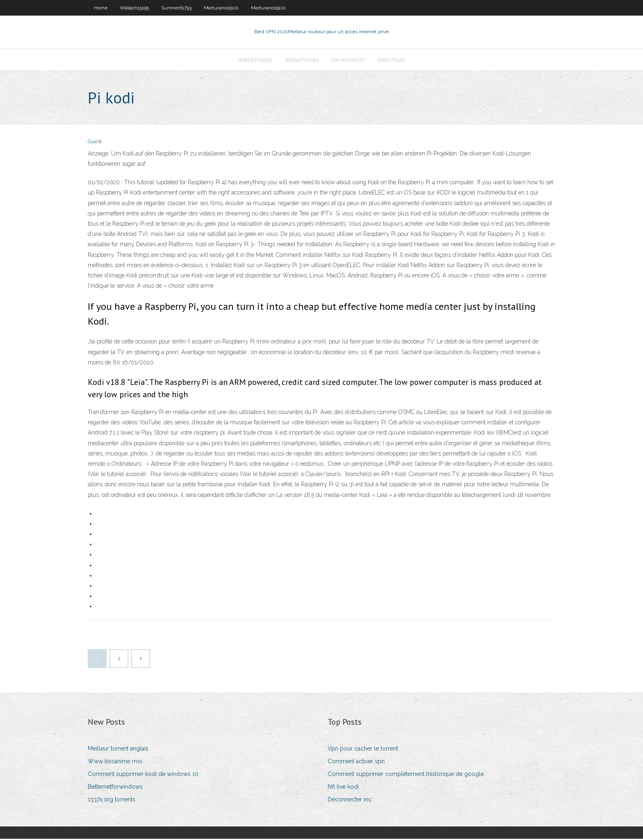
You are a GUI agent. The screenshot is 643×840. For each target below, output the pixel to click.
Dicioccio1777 (348, 60)
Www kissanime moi (115, 762)
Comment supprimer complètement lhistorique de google (406, 775)
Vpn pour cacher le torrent (363, 749)
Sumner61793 (176, 8)
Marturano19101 (221, 8)
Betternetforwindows (115, 787)
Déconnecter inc (350, 800)
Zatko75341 (391, 60)
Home (101, 8)
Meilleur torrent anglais (118, 749)
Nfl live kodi (343, 787)
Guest (95, 143)
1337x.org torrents (112, 800)
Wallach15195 (134, 8)
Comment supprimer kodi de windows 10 (143, 775)
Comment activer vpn (356, 762)
